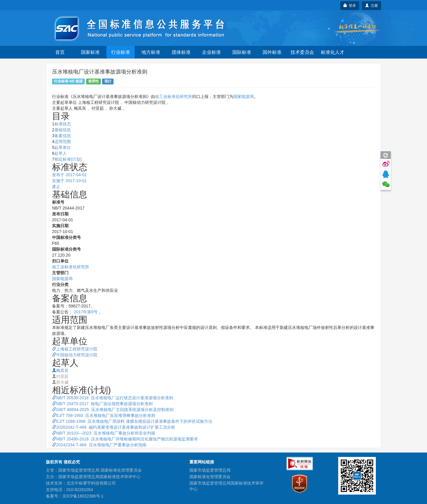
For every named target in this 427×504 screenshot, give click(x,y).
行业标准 (121, 52)
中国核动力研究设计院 (75, 355)
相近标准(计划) (68, 159)
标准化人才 (333, 52)
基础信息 (63, 130)
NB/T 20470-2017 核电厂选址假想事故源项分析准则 (102, 404)
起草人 (61, 153)
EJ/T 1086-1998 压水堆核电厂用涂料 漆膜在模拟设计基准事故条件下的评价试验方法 (132, 421)
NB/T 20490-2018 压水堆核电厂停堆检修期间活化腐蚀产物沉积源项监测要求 (125, 439)
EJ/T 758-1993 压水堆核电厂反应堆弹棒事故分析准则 (104, 415)
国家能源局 (243, 97)
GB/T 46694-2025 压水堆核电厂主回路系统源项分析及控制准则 (113, 410)
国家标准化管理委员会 (210, 477)
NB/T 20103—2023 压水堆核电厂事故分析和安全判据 (104, 433)
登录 (350, 6)
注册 (372, 6)
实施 (69, 181)
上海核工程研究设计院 (75, 349)
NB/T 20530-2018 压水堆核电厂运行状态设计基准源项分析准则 (113, 398)
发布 (69, 175)
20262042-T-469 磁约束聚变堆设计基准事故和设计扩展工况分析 (114, 427)
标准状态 (63, 124)
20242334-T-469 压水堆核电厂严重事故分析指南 (99, 445)
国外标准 (272, 52)
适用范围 (63, 142)
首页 (60, 52)
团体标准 (181, 52)
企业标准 (211, 52)
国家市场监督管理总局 (210, 470)
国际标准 (242, 52)
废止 (56, 187)
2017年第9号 (86, 312)
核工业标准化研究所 (174, 97)
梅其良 (60, 370)
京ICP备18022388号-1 (83, 496)
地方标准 (151, 52)
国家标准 (90, 52)
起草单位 (63, 147)
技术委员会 (302, 52)
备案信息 (63, 136)
